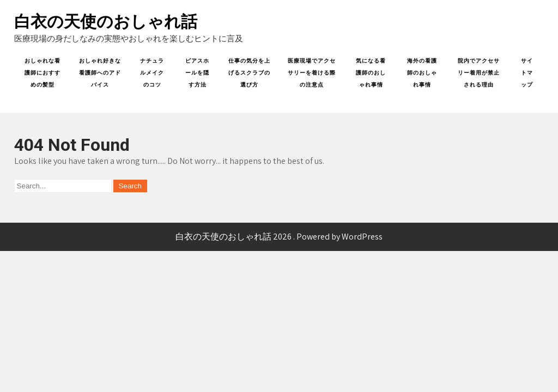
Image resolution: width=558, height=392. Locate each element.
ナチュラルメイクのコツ (152, 73)
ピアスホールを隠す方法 (197, 73)
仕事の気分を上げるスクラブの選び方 (249, 73)
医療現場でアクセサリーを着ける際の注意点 (312, 73)
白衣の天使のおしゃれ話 (106, 22)
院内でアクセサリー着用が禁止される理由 (479, 73)
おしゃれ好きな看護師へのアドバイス (100, 73)
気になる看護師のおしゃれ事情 (371, 73)
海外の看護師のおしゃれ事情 (422, 73)
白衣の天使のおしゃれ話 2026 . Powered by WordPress (279, 237)
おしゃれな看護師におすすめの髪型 (43, 73)
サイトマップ (527, 73)
